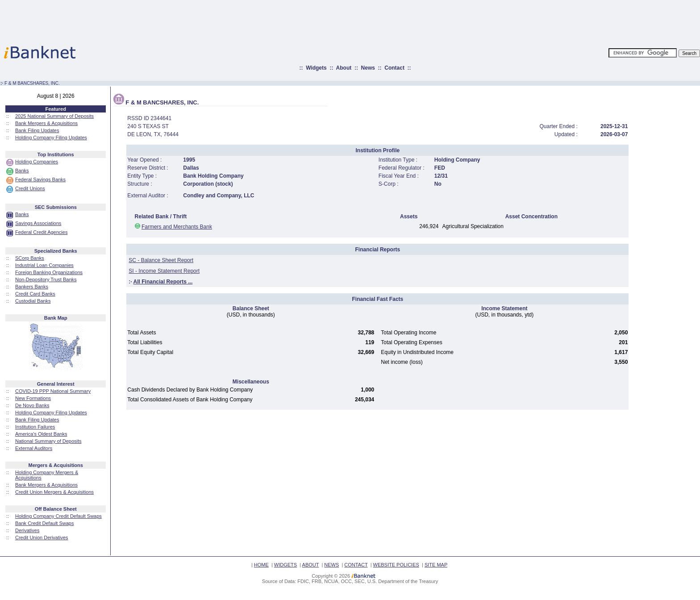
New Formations (33, 398)
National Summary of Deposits (48, 441)
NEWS (331, 565)
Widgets (316, 68)
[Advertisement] (389, 20)
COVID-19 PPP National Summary (53, 391)
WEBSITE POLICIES (396, 565)
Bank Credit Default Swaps (44, 523)
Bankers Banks (32, 287)
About (344, 68)
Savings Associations (38, 223)
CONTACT (356, 565)
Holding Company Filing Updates (51, 137)
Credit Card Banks (35, 294)
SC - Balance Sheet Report (161, 260)
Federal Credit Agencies (41, 232)
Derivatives (27, 530)
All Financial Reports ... (163, 282)
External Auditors (34, 448)
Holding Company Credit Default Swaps (58, 516)
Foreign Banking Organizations (49, 272)
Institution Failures (35, 427)
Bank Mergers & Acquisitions (46, 123)
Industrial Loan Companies (44, 265)
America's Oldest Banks (41, 434)
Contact (394, 68)
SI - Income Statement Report (164, 271)
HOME (261, 565)
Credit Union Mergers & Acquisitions (54, 492)
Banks (22, 171)
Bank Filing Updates (37, 130)
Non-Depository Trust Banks (46, 279)
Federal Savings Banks (40, 179)
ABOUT (311, 565)
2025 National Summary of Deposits (54, 116)
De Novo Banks (32, 405)
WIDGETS (285, 565)
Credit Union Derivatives (42, 537)
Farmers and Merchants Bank (177, 227)
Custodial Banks (33, 301)
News (368, 68)
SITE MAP (436, 565)
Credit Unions (30, 188)
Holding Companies (37, 162)
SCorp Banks (30, 258)
